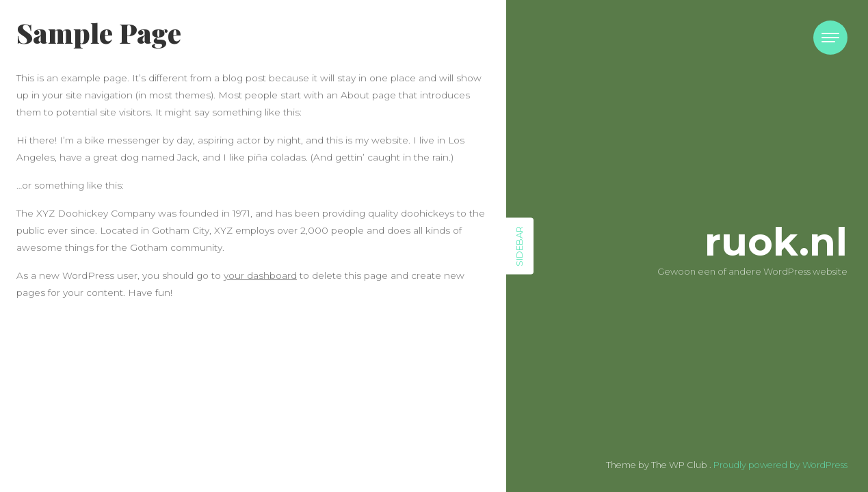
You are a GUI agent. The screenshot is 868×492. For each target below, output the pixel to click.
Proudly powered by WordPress (780, 465)
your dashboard (260, 275)
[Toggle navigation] (830, 38)
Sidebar (519, 246)
